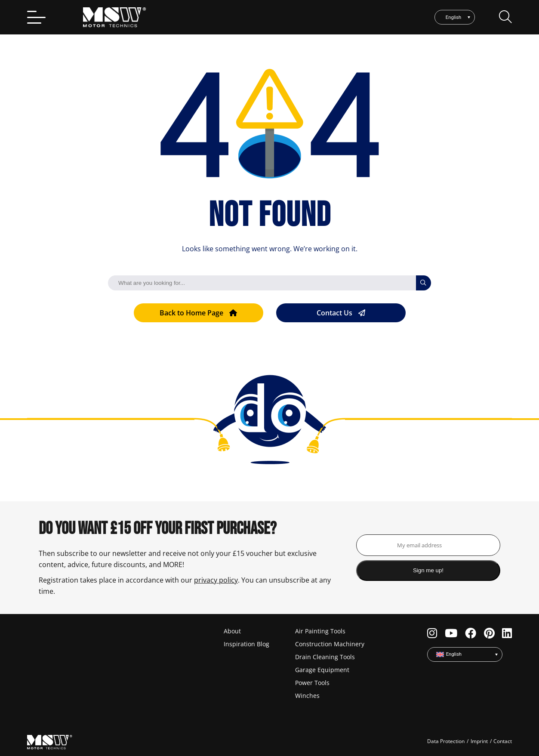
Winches (307, 696)
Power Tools (312, 683)
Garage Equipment (322, 670)
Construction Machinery (330, 644)
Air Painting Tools (320, 631)
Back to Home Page (198, 313)
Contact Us (341, 313)
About (232, 631)
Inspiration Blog (246, 644)
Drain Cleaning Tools (325, 657)
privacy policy (216, 580)
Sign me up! (428, 570)
